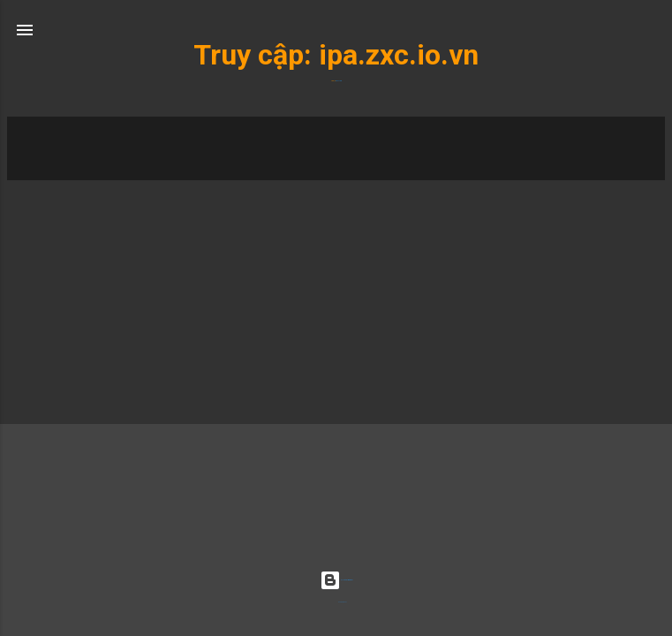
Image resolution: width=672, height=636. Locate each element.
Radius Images (343, 602)
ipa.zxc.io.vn (399, 55)
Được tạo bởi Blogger (336, 580)
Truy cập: (256, 55)
